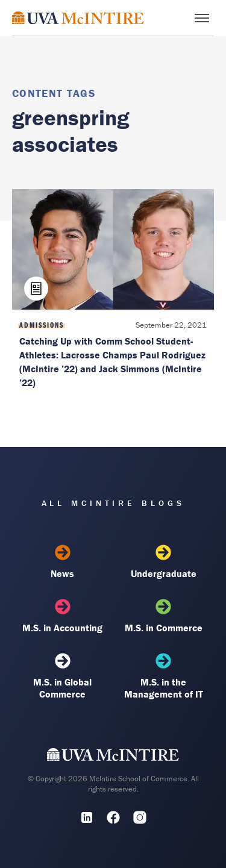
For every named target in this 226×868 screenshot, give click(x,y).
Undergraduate (164, 562)
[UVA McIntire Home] (113, 757)
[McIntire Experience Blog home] (78, 18)
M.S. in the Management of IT (164, 676)
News (62, 562)
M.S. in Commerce (164, 616)
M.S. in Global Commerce (62, 676)
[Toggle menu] (202, 18)
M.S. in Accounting (62, 616)
